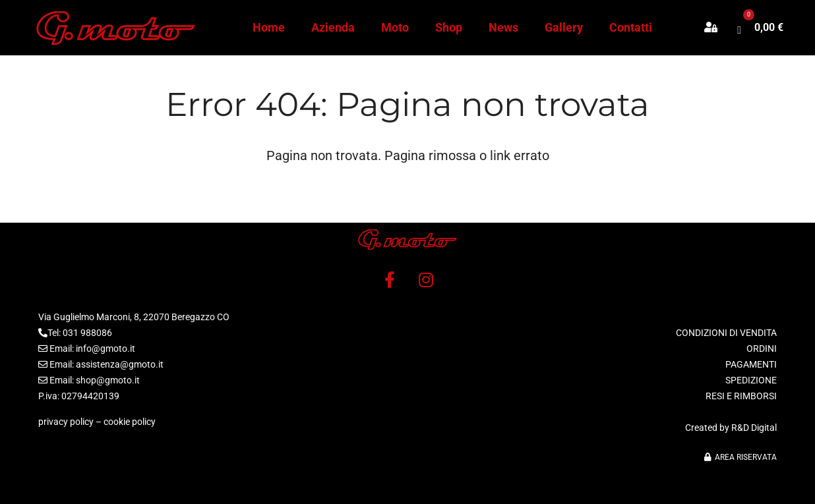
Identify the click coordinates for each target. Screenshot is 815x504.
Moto (395, 27)
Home (269, 27)
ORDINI (762, 349)
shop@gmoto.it (108, 380)
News (503, 27)
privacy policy (66, 422)
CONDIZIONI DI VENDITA (726, 333)
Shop (449, 27)
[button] (717, 28)
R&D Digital (754, 428)
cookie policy (130, 422)
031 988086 (87, 333)
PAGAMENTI (751, 364)
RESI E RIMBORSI (741, 396)
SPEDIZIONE (751, 380)
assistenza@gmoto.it (120, 364)
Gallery (564, 27)
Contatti (631, 27)
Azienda (333, 27)
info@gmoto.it (106, 349)
